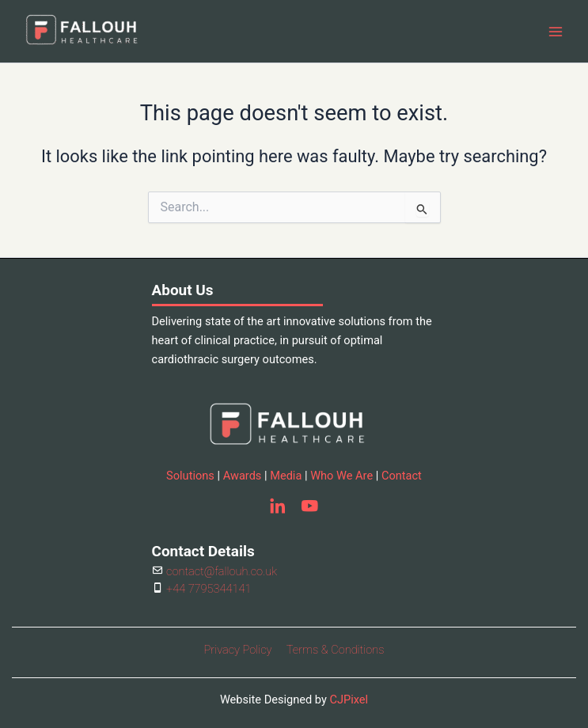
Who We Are (341, 476)
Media (286, 476)
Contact (402, 476)
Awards (243, 476)
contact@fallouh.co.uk (221, 571)
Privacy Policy (238, 650)
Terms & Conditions (336, 650)
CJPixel (349, 700)
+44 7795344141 (208, 589)
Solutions (190, 476)
